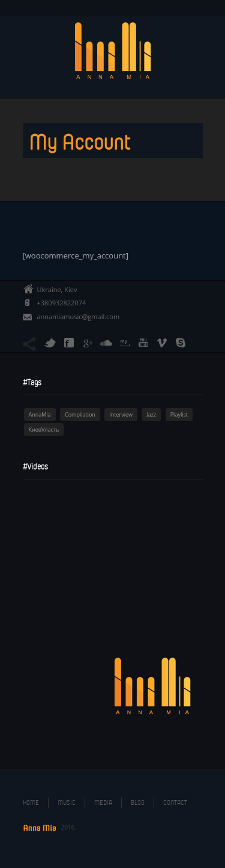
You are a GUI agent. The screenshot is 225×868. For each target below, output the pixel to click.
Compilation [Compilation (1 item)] (80, 414)
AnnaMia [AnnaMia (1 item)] (40, 414)
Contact (175, 802)
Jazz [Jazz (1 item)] (151, 414)
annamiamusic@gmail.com (79, 316)
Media (103, 802)
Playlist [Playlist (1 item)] (179, 414)
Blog (138, 802)
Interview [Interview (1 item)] (121, 414)
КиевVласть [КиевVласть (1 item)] (44, 429)
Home (31, 802)
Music (67, 802)
